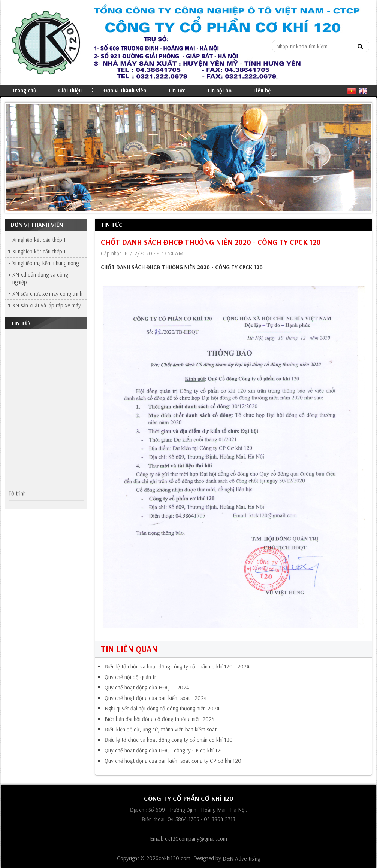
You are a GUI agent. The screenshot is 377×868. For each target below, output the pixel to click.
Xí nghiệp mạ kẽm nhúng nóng (46, 263)
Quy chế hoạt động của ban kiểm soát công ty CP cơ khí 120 (173, 761)
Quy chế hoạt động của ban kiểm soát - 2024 (156, 698)
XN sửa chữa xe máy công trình (47, 294)
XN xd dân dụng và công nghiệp (40, 278)
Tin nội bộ (219, 90)
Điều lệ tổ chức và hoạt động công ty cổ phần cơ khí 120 (169, 740)
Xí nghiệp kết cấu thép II (40, 251)
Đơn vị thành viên (125, 90)
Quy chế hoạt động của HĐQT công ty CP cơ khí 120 (164, 750)
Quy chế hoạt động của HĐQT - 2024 (147, 688)
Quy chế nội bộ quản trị (131, 677)
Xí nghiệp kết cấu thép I (39, 240)
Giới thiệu (70, 90)
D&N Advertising (241, 859)
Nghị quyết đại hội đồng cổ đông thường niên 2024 (162, 709)
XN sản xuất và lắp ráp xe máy (47, 305)
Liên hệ (262, 90)
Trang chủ (24, 90)
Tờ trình (17, 495)
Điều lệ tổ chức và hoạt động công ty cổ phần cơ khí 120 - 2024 (177, 667)
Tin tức (177, 90)
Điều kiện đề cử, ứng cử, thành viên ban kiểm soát (161, 730)
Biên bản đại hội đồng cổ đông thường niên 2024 (160, 719)
